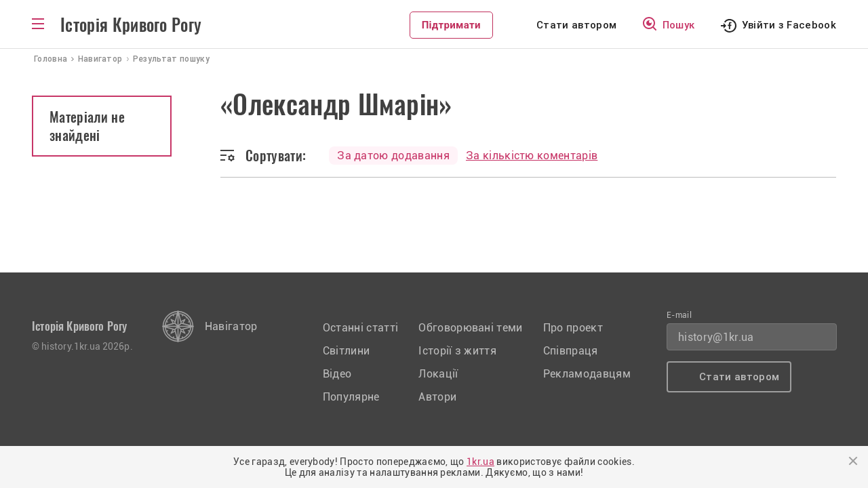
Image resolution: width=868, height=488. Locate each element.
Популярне (351, 397)
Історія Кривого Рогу (131, 25)
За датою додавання (393, 156)
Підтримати (451, 25)
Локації (438, 374)
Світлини (347, 351)
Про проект (573, 328)
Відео (337, 374)
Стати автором (576, 25)
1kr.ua (480, 462)
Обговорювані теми (470, 328)
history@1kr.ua (716, 337)
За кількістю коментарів (532, 156)
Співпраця (571, 351)
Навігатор (231, 326)
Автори (437, 397)
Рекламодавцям (587, 374)
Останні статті (360, 328)
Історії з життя (457, 351)
